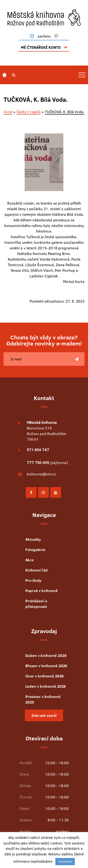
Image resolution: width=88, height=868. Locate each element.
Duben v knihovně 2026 (46, 655)
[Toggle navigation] (82, 75)
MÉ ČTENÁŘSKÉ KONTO (41, 47)
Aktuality (33, 539)
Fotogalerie (35, 550)
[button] (14, 75)
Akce (30, 560)
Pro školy (33, 580)
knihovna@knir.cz (41, 474)
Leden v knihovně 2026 (46, 686)
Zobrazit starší (44, 715)
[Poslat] (77, 359)
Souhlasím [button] (65, 861)
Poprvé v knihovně (42, 591)
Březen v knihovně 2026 (46, 666)
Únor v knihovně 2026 (44, 676)
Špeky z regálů (29, 112)
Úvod (8, 112)
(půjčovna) (47, 463)
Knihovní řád (36, 570)
